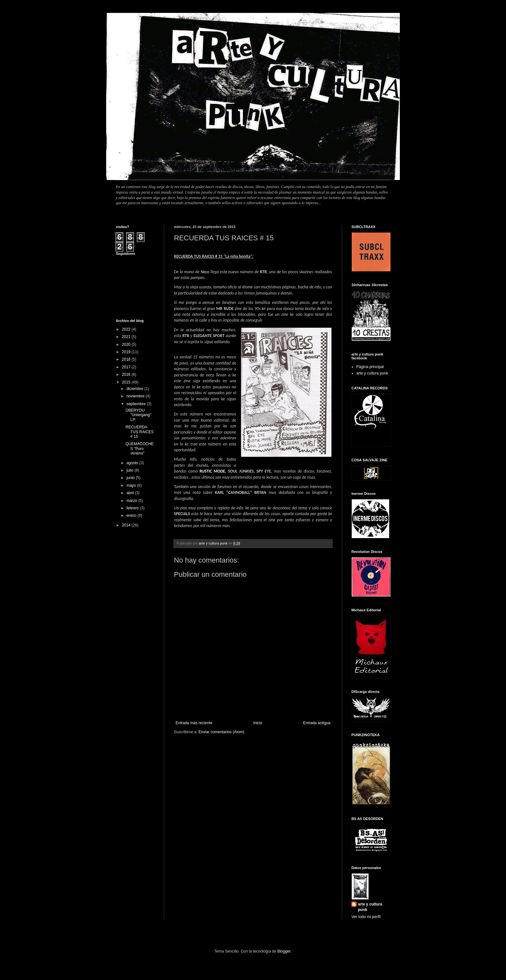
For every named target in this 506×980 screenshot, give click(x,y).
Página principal (370, 367)
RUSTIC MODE (212, 471)
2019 (127, 352)
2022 (127, 329)
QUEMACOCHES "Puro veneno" (140, 449)
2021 (127, 337)
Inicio (258, 723)
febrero (133, 508)
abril (131, 493)
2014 (127, 525)
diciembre (135, 389)
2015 (127, 382)
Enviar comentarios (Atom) (221, 732)
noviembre (136, 396)
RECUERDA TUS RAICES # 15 (140, 432)
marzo (132, 501)
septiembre (137, 404)
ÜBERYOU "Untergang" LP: (138, 415)
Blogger (284, 951)
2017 (127, 367)
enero (132, 515)
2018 (127, 359)
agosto (133, 463)
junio (131, 478)
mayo (132, 485)
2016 (127, 375)
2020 (127, 345)
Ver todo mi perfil (366, 917)
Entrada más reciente (194, 723)
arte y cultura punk (372, 373)
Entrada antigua (317, 723)
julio (131, 470)
